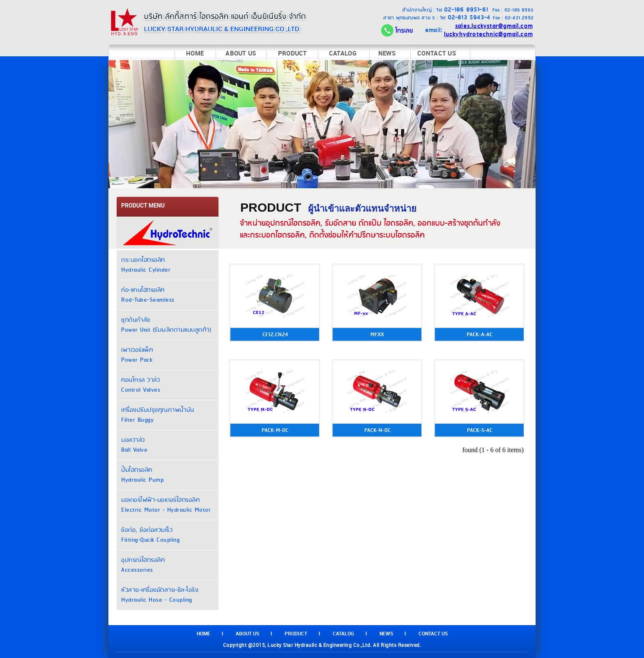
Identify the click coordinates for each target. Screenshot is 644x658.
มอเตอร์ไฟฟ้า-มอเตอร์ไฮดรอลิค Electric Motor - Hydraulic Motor (166, 505)
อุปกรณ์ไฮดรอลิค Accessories (143, 565)
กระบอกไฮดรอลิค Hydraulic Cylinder (146, 265)
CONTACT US (437, 53)
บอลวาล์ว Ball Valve (134, 445)
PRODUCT (293, 53)
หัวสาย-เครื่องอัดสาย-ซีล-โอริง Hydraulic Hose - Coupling (160, 595)
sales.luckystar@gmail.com (494, 26)
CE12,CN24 (275, 335)
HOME (195, 53)
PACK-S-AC (480, 430)
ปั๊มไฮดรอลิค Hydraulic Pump (143, 475)
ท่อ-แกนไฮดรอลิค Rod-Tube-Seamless (148, 295)
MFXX (377, 335)
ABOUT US (241, 53)
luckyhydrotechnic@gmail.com (488, 34)
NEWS (387, 53)
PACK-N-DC (377, 430)
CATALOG (343, 53)
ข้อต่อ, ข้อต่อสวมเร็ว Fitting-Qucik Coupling (150, 535)
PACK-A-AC (480, 335)
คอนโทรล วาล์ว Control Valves (141, 385)
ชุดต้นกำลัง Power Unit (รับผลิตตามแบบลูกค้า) (166, 325)
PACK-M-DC (275, 430)
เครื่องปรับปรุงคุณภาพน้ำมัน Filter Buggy (158, 415)
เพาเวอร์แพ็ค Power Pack (137, 355)
